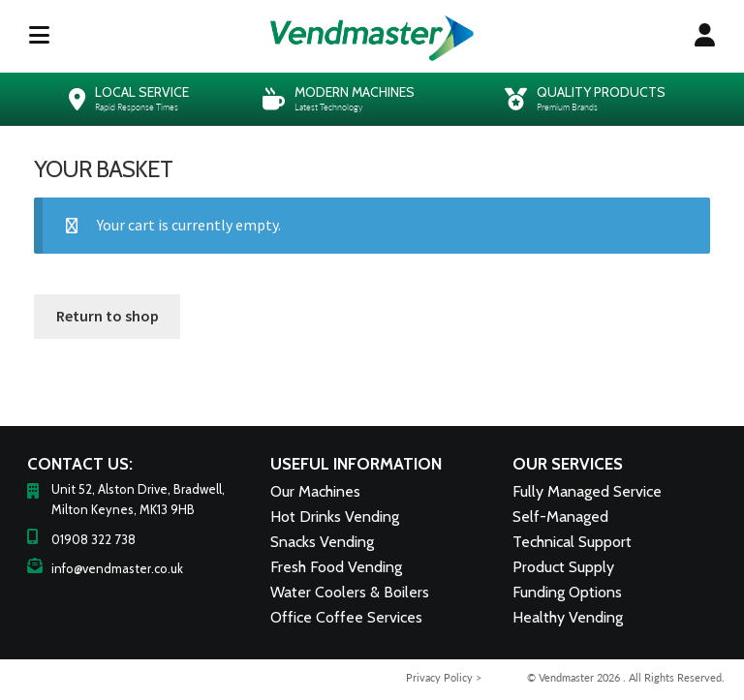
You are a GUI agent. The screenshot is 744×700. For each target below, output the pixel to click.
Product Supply (563, 567)
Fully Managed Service (587, 491)
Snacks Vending (322, 542)
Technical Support (572, 542)
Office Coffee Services (346, 617)
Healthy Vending (568, 617)
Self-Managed (560, 517)
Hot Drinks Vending (335, 517)
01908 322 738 (93, 539)
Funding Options (567, 592)
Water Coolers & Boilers (350, 592)
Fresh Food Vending (336, 567)
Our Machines (315, 491)
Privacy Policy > (444, 677)
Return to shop (108, 316)
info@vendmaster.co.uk (117, 568)
